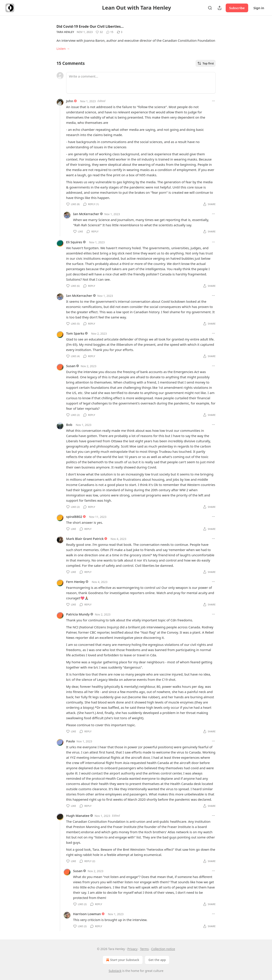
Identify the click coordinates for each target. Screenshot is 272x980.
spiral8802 (74, 517)
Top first (206, 63)
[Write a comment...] (141, 83)
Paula (71, 741)
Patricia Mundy (78, 614)
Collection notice (163, 949)
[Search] (210, 8)
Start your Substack (122, 960)
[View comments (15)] (110, 32)
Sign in (259, 8)
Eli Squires (74, 242)
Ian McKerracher (86, 214)
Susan (71, 366)
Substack (115, 971)
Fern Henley (76, 582)
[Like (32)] (99, 32)
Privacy (133, 949)
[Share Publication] (220, 8)
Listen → (63, 48)
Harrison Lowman (87, 914)
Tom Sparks (75, 333)
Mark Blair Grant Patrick (85, 539)
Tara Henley (65, 32)
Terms (144, 949)
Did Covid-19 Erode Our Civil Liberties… (90, 26)
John (70, 101)
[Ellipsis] (213, 101)
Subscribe (237, 8)
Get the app (157, 960)
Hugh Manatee (78, 816)
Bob (69, 425)
